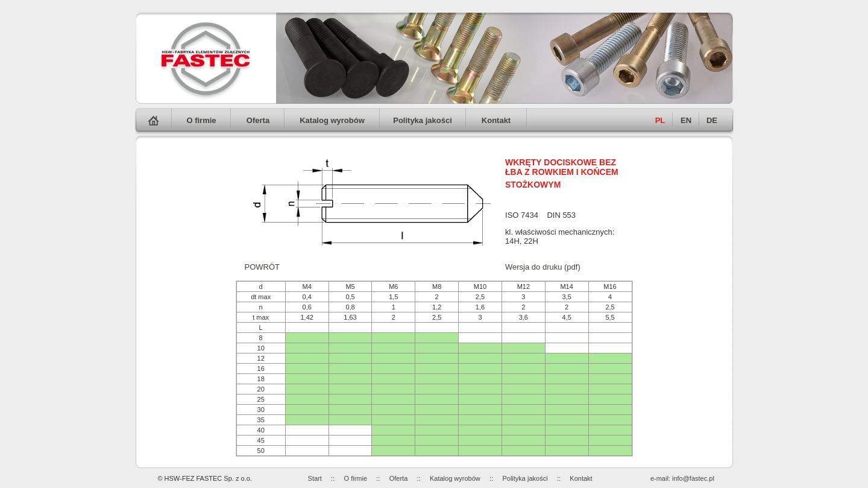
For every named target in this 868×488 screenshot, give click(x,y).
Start (315, 478)
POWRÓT (263, 267)
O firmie (201, 120)
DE (712, 120)
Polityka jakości (423, 120)
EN (686, 120)
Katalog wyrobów (332, 120)
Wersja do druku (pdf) (543, 267)
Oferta (258, 120)
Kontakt (496, 120)
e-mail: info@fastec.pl (682, 478)
